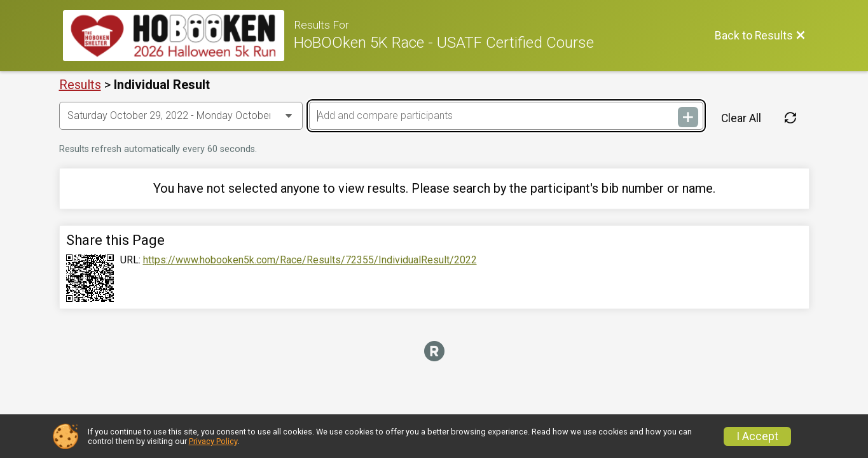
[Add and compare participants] (506, 116)
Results (80, 85)
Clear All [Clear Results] (741, 118)
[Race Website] (178, 36)
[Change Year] (181, 116)
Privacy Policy (213, 441)
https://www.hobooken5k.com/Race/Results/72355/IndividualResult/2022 (310, 260)
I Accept (757, 436)
